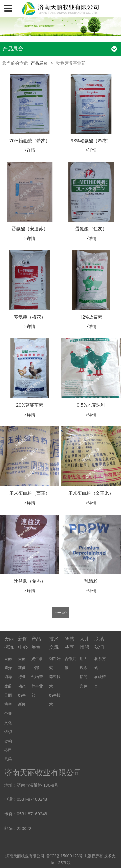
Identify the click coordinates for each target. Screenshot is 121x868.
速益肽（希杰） (30, 581)
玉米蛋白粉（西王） (30, 493)
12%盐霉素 (91, 317)
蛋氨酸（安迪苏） (30, 228)
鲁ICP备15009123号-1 (66, 856)
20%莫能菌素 (30, 405)
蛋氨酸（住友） (91, 228)
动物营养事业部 (37, 686)
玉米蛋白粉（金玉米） (91, 493)
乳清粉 (91, 581)
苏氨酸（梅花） (30, 317)
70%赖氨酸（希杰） (30, 141)
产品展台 (39, 63)
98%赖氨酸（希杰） (91, 141)
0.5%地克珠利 (91, 405)
